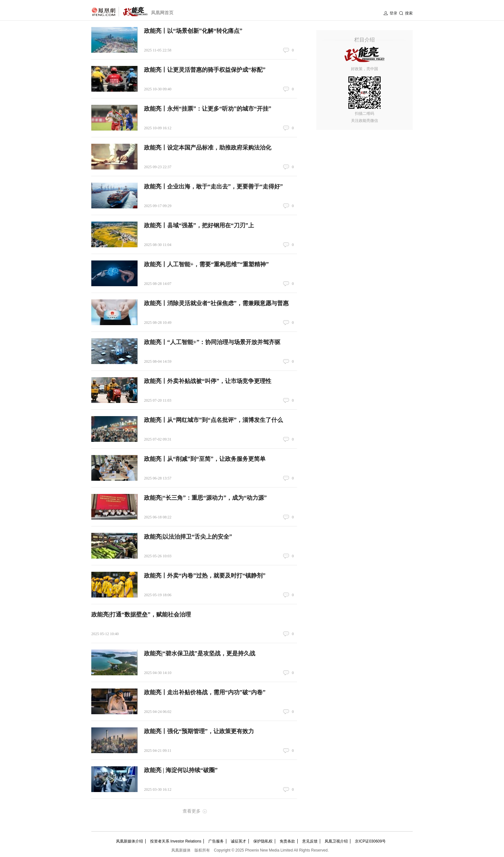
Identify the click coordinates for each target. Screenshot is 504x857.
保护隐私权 (263, 841)
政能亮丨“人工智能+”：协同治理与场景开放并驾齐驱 (212, 342)
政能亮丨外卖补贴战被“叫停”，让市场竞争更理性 (208, 381)
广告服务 (216, 841)
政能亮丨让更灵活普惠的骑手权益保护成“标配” (205, 70)
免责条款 (287, 841)
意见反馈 (310, 841)
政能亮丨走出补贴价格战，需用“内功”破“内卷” (205, 692)
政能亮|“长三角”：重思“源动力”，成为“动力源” (205, 498)
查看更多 (192, 811)
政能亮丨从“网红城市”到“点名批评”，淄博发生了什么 (213, 420)
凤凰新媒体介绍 (130, 841)
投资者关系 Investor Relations (176, 841)
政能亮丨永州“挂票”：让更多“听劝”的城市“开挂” (208, 109)
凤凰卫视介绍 (336, 841)
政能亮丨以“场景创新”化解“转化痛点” (193, 31)
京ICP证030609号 (370, 841)
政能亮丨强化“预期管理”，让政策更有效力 (199, 731)
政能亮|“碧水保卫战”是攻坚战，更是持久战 (200, 653)
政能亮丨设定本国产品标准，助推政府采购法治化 (208, 148)
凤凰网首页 (162, 13)
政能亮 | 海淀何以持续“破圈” (181, 770)
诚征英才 (239, 841)
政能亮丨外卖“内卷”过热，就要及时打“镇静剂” (205, 576)
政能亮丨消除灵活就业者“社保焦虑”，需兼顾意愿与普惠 (216, 303)
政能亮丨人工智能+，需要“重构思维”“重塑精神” (206, 264)
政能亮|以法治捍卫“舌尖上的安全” (188, 537)
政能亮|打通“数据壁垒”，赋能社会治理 (141, 615)
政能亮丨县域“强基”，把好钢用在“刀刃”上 (199, 225)
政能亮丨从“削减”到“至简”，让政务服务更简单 (205, 459)
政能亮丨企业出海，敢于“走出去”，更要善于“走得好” (213, 187)
